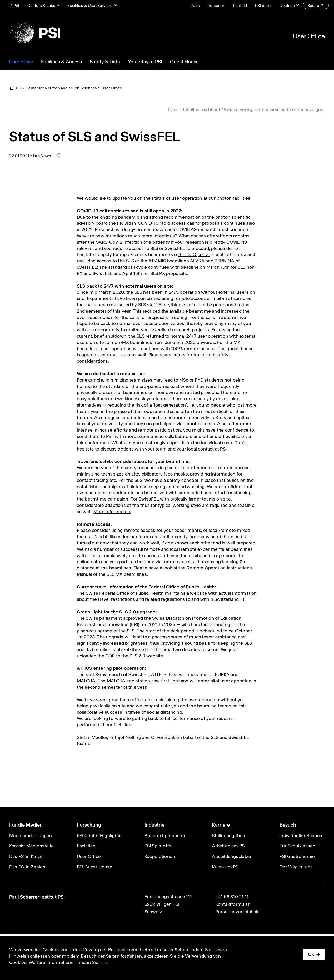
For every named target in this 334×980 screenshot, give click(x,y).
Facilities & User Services (90, 5)
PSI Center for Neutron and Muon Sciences (58, 88)
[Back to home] (35, 33)
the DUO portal (194, 254)
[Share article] (58, 156)
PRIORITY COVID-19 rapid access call (155, 223)
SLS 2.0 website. (147, 656)
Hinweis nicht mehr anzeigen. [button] (293, 109)
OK (311, 954)
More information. (112, 512)
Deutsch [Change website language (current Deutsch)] (287, 5)
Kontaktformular (233, 904)
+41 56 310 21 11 (232, 897)
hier (103, 962)
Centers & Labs (41, 5)
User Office (309, 36)
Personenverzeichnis (238, 912)
